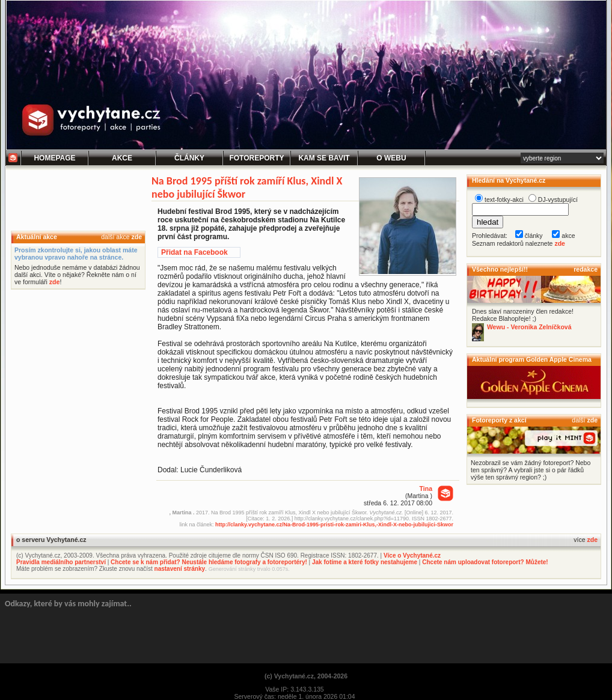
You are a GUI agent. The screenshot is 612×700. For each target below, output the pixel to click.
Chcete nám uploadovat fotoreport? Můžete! (485, 562)
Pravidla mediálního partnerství (61, 562)
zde (136, 237)
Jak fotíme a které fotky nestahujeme (365, 562)
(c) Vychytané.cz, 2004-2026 (306, 676)
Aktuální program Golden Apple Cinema (532, 359)
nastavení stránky (180, 569)
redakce (586, 269)
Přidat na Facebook (194, 252)
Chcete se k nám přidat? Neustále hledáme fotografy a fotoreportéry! (209, 562)
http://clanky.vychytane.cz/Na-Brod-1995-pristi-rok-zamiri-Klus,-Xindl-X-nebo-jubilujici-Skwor (334, 525)
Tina (426, 488)
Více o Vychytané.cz (412, 555)
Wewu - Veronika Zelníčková (529, 327)
